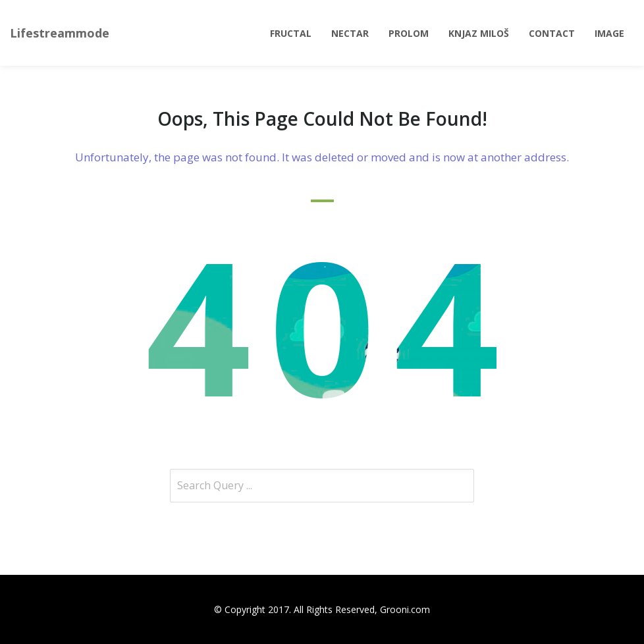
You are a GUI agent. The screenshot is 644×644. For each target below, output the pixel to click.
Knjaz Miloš (479, 33)
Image (609, 33)
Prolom (409, 33)
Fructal (291, 33)
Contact (552, 33)
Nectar (350, 33)
